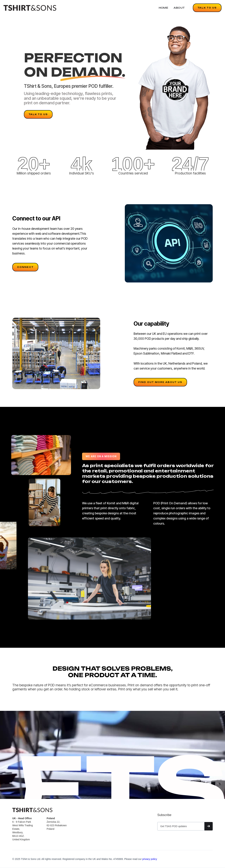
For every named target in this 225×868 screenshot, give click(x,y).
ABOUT (179, 8)
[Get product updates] (181, 826)
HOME (163, 8)
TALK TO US (207, 8)
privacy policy (150, 859)
